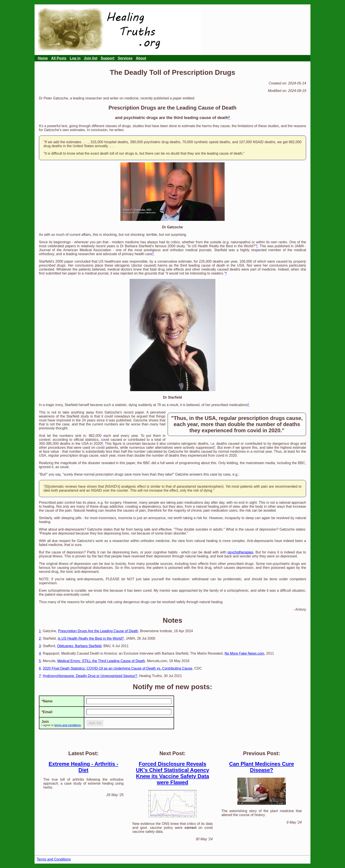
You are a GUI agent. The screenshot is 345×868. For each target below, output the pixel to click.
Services (125, 58)
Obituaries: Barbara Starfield (79, 646)
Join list (91, 58)
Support (108, 58)
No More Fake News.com (244, 653)
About (141, 58)
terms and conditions (68, 725)
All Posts (59, 58)
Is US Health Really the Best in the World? (91, 638)
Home (43, 58)
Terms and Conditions (54, 859)
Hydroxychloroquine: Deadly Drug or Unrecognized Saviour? (90, 676)
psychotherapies (240, 552)
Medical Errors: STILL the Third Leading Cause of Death (101, 661)
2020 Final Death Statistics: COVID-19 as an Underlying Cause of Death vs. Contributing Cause (118, 668)
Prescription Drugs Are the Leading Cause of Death (98, 631)
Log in (75, 58)
